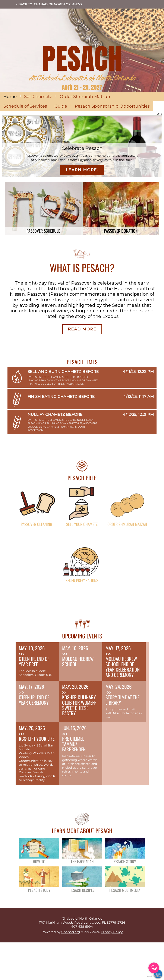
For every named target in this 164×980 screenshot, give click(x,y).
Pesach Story (125, 861)
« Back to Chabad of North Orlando (49, 4)
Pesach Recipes (82, 890)
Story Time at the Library (122, 700)
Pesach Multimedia (125, 890)
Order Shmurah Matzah (85, 96)
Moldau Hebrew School (78, 661)
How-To (39, 861)
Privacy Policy (112, 932)
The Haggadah (82, 861)
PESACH (82, 59)
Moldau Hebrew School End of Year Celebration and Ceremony (123, 667)
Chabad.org (71, 932)
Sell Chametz (38, 96)
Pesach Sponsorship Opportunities (112, 106)
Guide (61, 106)
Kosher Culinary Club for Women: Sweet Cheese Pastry (79, 705)
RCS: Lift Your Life (37, 739)
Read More (82, 329)
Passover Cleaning (36, 524)
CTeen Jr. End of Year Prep (34, 661)
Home (10, 96)
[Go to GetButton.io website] (154, 976)
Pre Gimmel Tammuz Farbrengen (74, 744)
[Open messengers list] (154, 968)
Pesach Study (39, 890)
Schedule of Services (25, 106)
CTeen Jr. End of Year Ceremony (34, 700)
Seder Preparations (82, 580)
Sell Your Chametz (82, 524)
